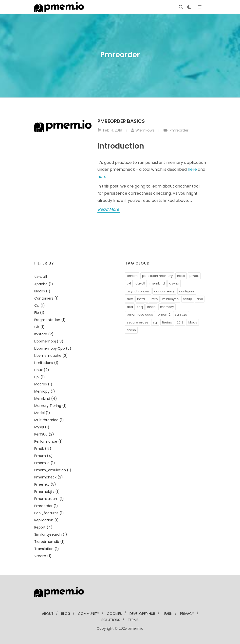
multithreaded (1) (49, 420)
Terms (133, 620)
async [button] (174, 283)
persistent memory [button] (157, 276)
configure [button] (187, 291)
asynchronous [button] (138, 291)
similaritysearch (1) (51, 534)
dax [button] (130, 299)
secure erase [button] (138, 322)
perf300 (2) (44, 434)
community (89, 614)
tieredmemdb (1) (49, 542)
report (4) (43, 527)
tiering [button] (167, 322)
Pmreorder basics (121, 121)
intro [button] (154, 299)
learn (168, 614)
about (48, 614)
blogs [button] (193, 322)
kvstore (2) (44, 334)
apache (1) (44, 284)
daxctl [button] (140, 283)
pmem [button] (132, 276)
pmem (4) (44, 456)
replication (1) (46, 520)
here (192, 169)
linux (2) (42, 370)
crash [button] (131, 330)
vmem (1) (43, 556)
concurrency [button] (164, 291)
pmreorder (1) (46, 506)
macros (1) (43, 384)
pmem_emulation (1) (53, 470)
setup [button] (188, 299)
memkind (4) (46, 398)
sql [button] (155, 322)
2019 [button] (180, 322)
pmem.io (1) (45, 463)
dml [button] (200, 299)
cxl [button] (129, 283)
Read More (109, 209)
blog (66, 614)
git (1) (39, 327)
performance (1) (48, 441)
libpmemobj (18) (49, 341)
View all (41, 277)
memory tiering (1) (50, 406)
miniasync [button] (170, 299)
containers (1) (46, 298)
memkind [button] (157, 283)
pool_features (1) (49, 513)
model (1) (42, 413)
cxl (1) (40, 305)
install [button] (142, 299)
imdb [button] (151, 307)
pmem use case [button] (140, 314)
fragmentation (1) (50, 320)
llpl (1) (40, 377)
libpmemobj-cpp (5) (53, 348)
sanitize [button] (181, 314)
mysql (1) (42, 427)
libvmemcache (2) (51, 356)
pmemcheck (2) (49, 477)
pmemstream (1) (49, 499)
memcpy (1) (45, 391)
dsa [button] (130, 307)
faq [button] (140, 307)
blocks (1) (42, 291)
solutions (111, 620)
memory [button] (167, 307)
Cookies (114, 614)
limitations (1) (46, 363)
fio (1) (39, 313)
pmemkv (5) (45, 484)
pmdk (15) (43, 449)
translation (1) (47, 549)
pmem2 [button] (164, 314)
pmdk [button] (194, 276)
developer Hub (142, 614)
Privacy (187, 614)
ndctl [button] (181, 276)
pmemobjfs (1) (47, 492)
